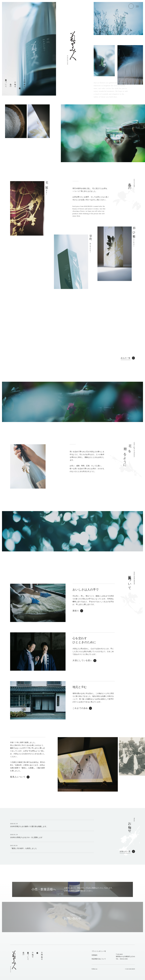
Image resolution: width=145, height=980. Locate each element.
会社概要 (37, 951)
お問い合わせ (42, 955)
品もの (23, 953)
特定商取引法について (99, 959)
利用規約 (95, 955)
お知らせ (33, 954)
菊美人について (28, 955)
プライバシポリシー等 (99, 951)
